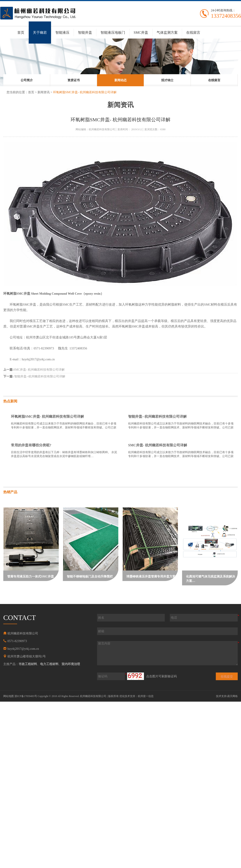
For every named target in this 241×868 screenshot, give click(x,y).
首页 (21, 33)
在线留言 (193, 33)
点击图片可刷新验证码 (161, 676)
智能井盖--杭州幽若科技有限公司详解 (34, 376)
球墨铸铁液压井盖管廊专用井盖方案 (151, 577)
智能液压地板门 (113, 33)
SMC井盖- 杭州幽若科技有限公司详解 (34, 370)
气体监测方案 (167, 33)
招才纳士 (167, 80)
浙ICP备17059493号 (26, 696)
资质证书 (74, 80)
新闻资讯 (44, 92)
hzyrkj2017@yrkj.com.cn (23, 649)
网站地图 (9, 696)
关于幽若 (40, 33)
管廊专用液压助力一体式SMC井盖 (31, 577)
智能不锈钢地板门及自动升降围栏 (90, 577)
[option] (27, 80)
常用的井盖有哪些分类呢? (31, 445)
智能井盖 (85, 33)
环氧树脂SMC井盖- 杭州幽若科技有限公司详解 (47, 416)
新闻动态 (120, 80)
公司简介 (27, 80)
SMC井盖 (141, 33)
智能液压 (62, 33)
